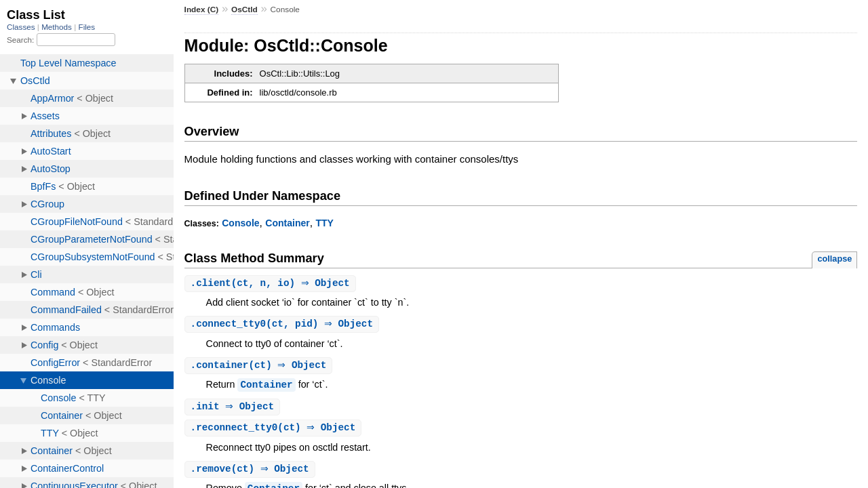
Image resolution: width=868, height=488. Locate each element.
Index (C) (202, 9)
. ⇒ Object (234, 409)
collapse (834, 259)
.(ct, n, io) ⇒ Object (272, 284)
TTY (324, 223)
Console (240, 223)
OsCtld (244, 9)
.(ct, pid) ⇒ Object (284, 325)
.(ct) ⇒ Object (260, 367)
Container (287, 223)
